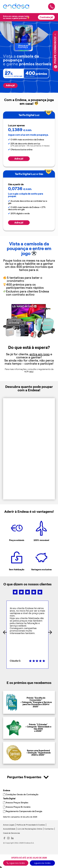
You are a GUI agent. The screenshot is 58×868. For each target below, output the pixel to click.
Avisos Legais (9, 825)
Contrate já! (46, 17)
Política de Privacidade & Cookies (31, 825)
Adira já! (10, 85)
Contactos (49, 829)
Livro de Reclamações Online (30, 829)
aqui (31, 371)
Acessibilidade (9, 829)
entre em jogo (40, 354)
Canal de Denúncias (12, 833)
